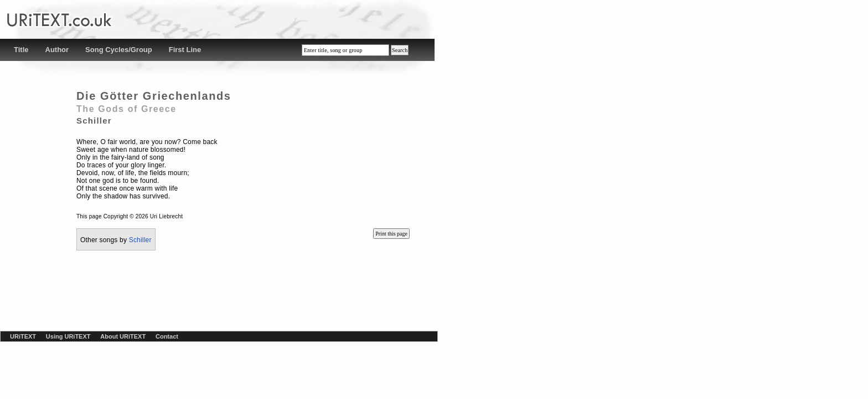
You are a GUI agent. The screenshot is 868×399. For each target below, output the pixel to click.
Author (57, 50)
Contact (167, 336)
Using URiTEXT (68, 336)
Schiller (140, 240)
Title (21, 50)
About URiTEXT (123, 336)
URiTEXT (23, 336)
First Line (185, 50)
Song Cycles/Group (119, 50)
